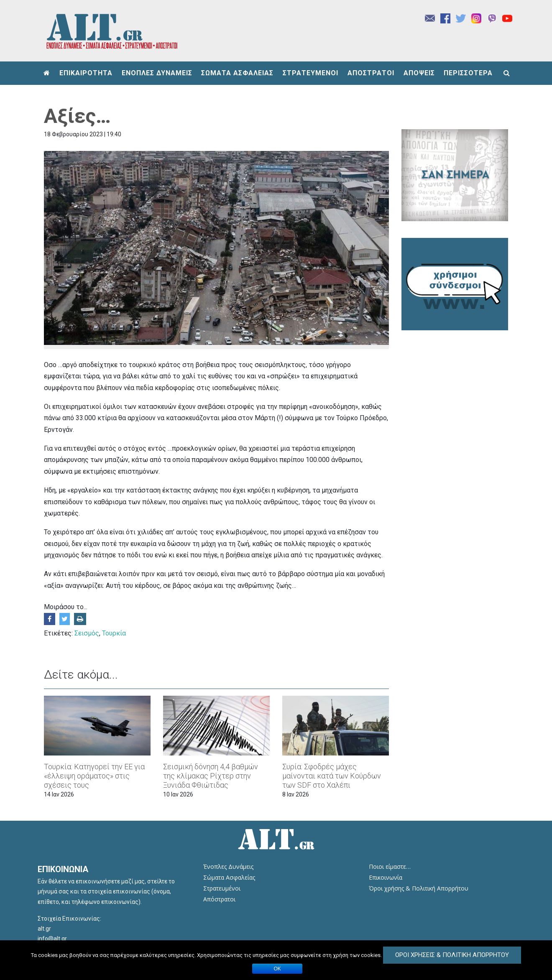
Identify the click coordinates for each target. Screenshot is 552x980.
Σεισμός (87, 633)
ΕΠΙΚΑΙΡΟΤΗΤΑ (86, 73)
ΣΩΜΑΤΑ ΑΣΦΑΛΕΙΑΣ (237, 73)
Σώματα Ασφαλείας (229, 877)
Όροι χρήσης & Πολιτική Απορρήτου (419, 888)
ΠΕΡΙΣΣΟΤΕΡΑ (468, 73)
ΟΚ (277, 969)
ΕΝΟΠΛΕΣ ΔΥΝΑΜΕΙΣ (157, 73)
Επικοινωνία (386, 877)
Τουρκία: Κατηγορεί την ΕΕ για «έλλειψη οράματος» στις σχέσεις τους (94, 776)
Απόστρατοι (219, 899)
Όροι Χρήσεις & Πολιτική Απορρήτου (452, 955)
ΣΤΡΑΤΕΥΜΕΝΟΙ (310, 73)
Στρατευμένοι (222, 888)
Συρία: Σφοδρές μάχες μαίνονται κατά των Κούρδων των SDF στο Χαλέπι (332, 776)
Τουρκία (114, 633)
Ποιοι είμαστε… (390, 866)
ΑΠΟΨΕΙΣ (419, 73)
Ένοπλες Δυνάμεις (228, 866)
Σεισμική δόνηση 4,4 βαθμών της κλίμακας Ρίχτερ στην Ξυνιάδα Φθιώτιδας (211, 776)
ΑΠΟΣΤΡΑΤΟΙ (371, 73)
